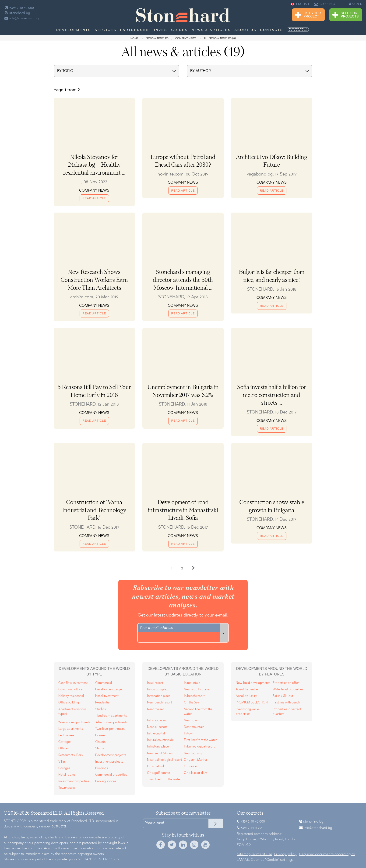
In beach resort (194, 696)
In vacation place (159, 696)
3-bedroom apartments (111, 722)
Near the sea (156, 709)
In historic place (158, 747)
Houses (100, 735)
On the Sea (192, 703)
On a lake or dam (195, 773)
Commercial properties (111, 775)
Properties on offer (286, 683)
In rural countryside (160, 740)
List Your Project (308, 15)
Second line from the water (198, 712)
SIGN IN (356, 4)
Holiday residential (71, 696)
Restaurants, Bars (70, 755)
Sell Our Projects (346, 15)
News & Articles (211, 30)
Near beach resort (160, 703)
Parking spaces (106, 781)
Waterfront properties (288, 690)
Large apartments (71, 729)
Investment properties (74, 781)
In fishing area (157, 721)
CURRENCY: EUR (328, 4)
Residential (103, 703)
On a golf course (158, 773)
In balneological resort (199, 747)
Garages (64, 768)
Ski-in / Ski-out (283, 696)
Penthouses (66, 735)
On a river (191, 766)
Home (135, 39)
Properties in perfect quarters (287, 712)
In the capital (156, 734)
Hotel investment (107, 696)
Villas (62, 762)
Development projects (111, 755)
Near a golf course (197, 690)
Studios (100, 709)
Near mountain (194, 727)
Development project (110, 690)
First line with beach (286, 703)
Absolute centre (247, 690)
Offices (63, 749)
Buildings (102, 768)
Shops (100, 749)
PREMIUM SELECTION (252, 703)
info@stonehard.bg (21, 19)
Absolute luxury (246, 696)
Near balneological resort (165, 760)
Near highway (193, 753)
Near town (191, 721)
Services (106, 30)
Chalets (100, 742)
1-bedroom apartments (111, 716)
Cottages (65, 742)
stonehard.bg (17, 13)
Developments (74, 30)
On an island (155, 766)
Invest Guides (171, 30)
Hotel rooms (67, 775)
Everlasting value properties (247, 712)
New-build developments (253, 683)
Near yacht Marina (160, 753)
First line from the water (200, 740)
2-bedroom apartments (74, 722)
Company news (186, 39)
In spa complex (157, 690)
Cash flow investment (73, 683)
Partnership (135, 30)
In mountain (192, 683)
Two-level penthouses (110, 729)
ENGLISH (300, 4)
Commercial (104, 683)
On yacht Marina (195, 760)
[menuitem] (298, 30)
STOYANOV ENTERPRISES (98, 859)
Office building (69, 703)
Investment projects (109, 762)
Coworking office (70, 690)
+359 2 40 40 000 (19, 8)
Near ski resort (157, 727)
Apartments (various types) (72, 712)
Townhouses (67, 788)
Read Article (94, 198)
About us (246, 30)
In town (189, 734)
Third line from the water (164, 780)
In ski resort (155, 683)
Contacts (271, 30)
